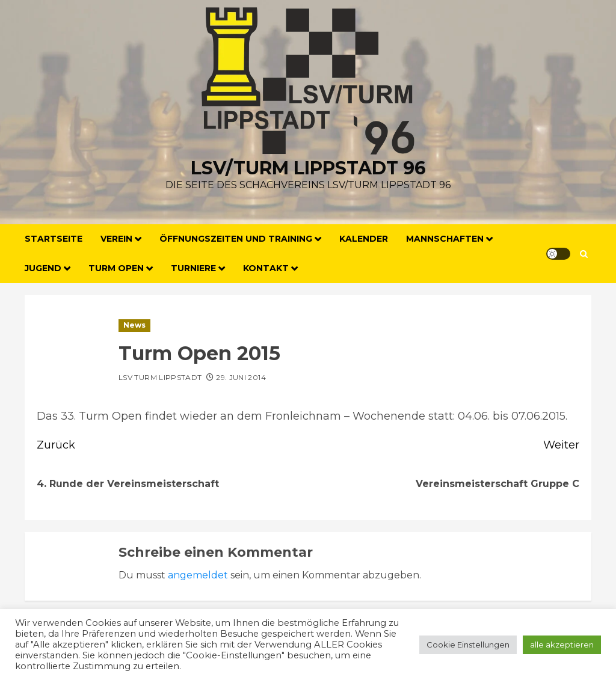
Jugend (43, 268)
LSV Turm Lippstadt (160, 377)
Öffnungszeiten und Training (236, 239)
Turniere (193, 268)
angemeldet (198, 575)
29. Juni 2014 (241, 377)
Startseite (54, 239)
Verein (116, 239)
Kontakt (266, 268)
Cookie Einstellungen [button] (468, 645)
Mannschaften (445, 239)
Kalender (364, 239)
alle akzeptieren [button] (562, 645)
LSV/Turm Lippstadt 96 (308, 168)
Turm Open (116, 268)
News (134, 325)
